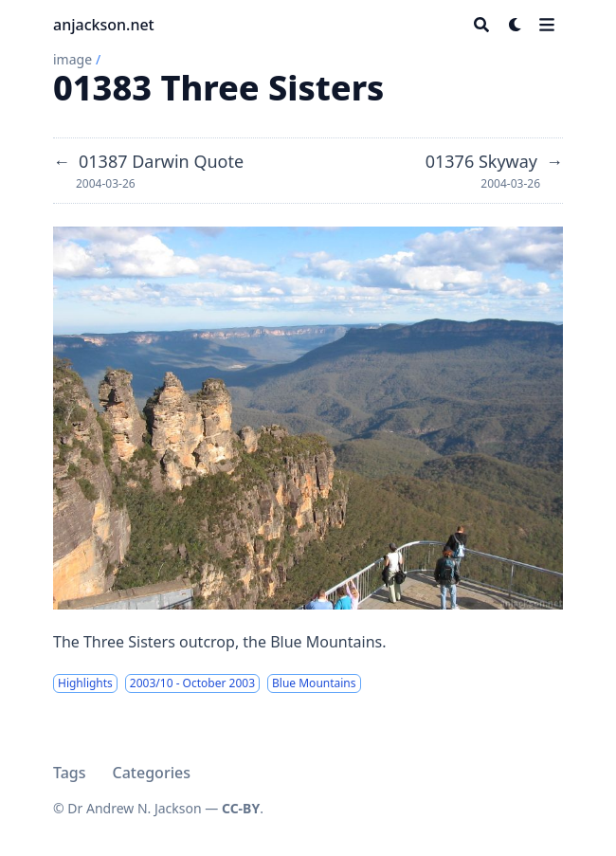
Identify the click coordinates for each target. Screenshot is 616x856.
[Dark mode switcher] (516, 25)
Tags (70, 773)
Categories (152, 773)
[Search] (481, 25)
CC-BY (241, 808)
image (72, 59)
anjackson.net (104, 25)
